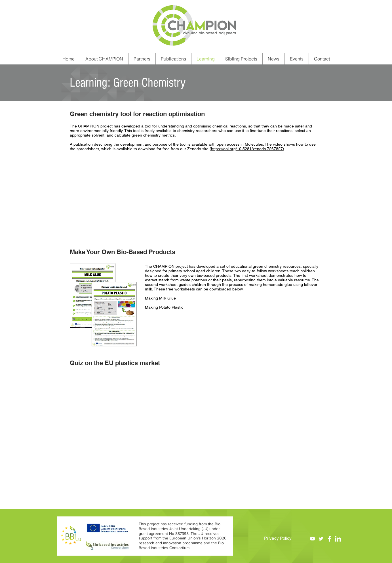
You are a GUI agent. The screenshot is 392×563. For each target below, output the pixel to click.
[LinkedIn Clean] (338, 539)
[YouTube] (312, 539)
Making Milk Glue (160, 298)
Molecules (254, 144)
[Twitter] (321, 539)
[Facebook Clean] (329, 539)
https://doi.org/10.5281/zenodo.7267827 (247, 149)
